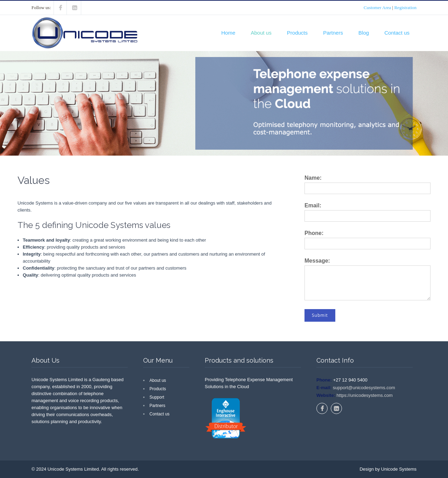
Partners (333, 33)
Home (228, 33)
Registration (405, 8)
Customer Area (377, 8)
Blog (364, 33)
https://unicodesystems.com (364, 395)
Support (157, 397)
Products (297, 33)
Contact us (397, 33)
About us (261, 33)
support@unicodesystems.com (363, 388)
